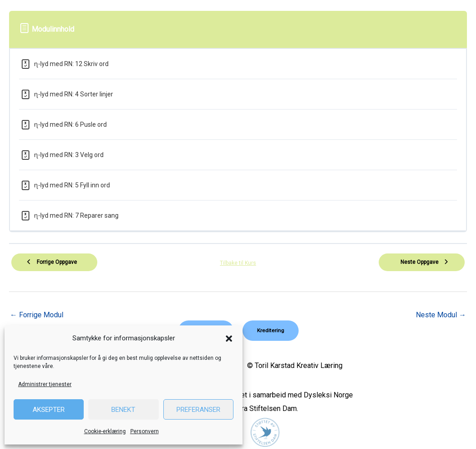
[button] (229, 339)
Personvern (145, 431)
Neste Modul (441, 315)
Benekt (123, 410)
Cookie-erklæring (105, 431)
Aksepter (49, 410)
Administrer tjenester (45, 384)
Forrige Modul (37, 315)
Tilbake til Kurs (238, 263)
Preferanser (198, 410)
